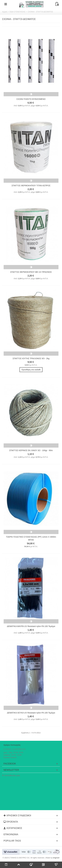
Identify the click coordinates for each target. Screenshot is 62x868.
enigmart (56, 858)
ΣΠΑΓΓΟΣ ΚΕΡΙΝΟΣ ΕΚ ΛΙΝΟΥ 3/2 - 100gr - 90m (31, 450)
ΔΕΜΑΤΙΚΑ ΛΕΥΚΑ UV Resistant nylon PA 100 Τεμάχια (31, 713)
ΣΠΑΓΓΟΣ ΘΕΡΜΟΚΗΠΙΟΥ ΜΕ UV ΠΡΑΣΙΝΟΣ (31, 272)
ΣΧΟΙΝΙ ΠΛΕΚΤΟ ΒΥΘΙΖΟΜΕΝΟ (31, 99)
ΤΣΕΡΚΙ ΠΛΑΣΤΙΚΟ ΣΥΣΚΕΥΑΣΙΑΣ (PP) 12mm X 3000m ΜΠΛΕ (31, 538)
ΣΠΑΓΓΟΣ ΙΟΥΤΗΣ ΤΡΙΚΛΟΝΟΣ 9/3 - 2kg (31, 358)
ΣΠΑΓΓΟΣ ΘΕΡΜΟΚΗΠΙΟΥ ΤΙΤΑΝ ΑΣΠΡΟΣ (31, 186)
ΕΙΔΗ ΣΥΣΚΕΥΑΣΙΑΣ (18, 12)
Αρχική (5, 12)
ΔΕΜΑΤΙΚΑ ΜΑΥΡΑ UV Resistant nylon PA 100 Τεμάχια (31, 626)
